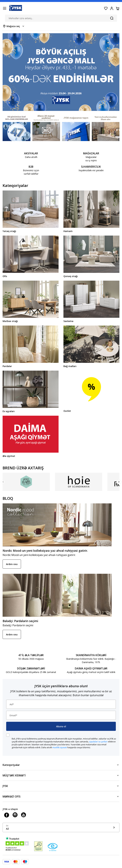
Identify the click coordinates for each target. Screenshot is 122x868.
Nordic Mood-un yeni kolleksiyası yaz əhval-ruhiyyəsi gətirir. (45, 551)
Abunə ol (61, 726)
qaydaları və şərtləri (98, 742)
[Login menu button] (112, 8)
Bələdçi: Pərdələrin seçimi (20, 621)
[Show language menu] (61, 827)
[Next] (119, 482)
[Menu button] (5, 8)
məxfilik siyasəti (60, 747)
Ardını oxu (12, 564)
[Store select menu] (14, 26)
